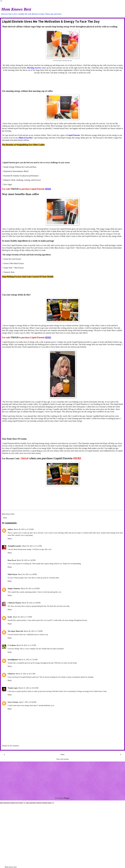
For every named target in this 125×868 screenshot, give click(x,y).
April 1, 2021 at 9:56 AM (28, 702)
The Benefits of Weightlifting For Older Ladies (23, 145)
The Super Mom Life (15, 631)
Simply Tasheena (14, 588)
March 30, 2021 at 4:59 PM (30, 588)
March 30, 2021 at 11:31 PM (26, 645)
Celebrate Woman (14, 603)
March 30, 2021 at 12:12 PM (32, 546)
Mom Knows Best (16, 9)
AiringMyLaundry (15, 546)
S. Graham (12, 645)
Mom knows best (11, 867)
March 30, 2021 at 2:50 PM (27, 574)
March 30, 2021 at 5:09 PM (31, 603)
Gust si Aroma (13, 702)
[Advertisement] (62, 82)
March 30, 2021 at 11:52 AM (24, 529)
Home (62, 755)
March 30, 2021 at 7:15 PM (22, 617)
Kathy (10, 617)
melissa (10, 529)
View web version (62, 759)
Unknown (11, 674)
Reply (10, 539)
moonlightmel (13, 660)
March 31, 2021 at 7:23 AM (28, 660)
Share (5, 518)
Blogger (67, 798)
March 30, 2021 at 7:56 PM (33, 631)
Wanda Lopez (13, 688)
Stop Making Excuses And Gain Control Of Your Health (28, 277)
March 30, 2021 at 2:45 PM (26, 560)
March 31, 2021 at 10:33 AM (28, 688)
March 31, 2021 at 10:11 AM (25, 674)
